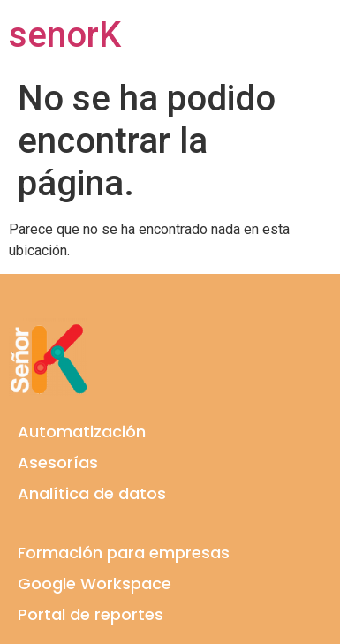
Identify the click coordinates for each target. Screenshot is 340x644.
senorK (65, 35)
